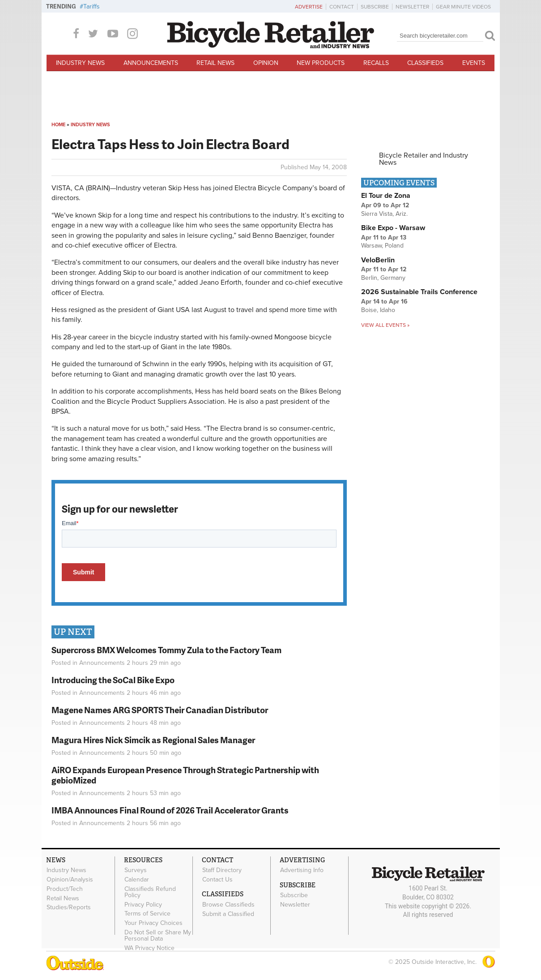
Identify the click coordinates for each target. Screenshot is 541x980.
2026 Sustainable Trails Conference (419, 292)
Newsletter (412, 7)
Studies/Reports (69, 907)
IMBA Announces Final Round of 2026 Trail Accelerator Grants (170, 810)
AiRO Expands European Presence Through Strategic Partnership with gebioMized (185, 775)
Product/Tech (65, 889)
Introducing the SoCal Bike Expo (113, 680)
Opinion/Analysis (70, 880)
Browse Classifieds (228, 904)
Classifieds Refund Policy (150, 892)
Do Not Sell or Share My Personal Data (158, 936)
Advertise (309, 7)
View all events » (385, 325)
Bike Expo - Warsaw (393, 228)
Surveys (136, 870)
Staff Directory (222, 870)
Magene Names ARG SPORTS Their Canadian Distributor (160, 710)
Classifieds (425, 63)
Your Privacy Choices (153, 923)
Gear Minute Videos (463, 7)
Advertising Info (302, 870)
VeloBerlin (378, 260)
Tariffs (92, 6)
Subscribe (375, 7)
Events (474, 63)
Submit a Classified (228, 914)
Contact (342, 7)
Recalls (376, 63)
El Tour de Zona (386, 196)
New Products (321, 63)
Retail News (215, 63)
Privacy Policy (143, 904)
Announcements (151, 63)
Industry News (80, 63)
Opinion (266, 63)
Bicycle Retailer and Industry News (424, 159)
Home (58, 125)
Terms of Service (147, 914)
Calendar (137, 880)
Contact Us (217, 880)
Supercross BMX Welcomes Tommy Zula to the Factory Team (166, 650)
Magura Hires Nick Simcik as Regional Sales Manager (153, 740)
